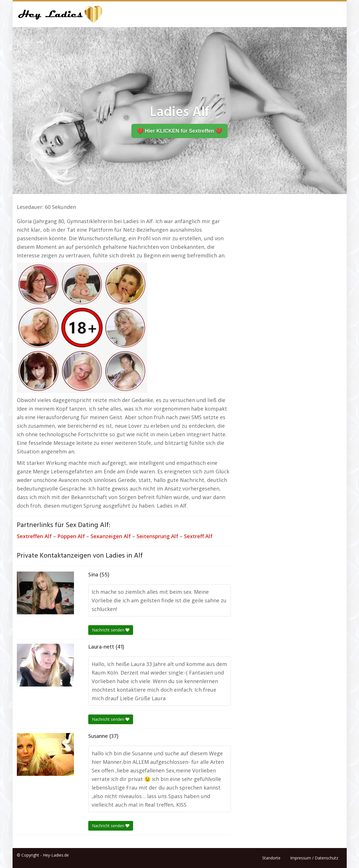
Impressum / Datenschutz (314, 858)
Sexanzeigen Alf (111, 536)
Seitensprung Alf (157, 536)
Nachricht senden (111, 630)
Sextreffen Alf (34, 536)
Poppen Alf (71, 536)
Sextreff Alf (198, 536)
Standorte (271, 858)
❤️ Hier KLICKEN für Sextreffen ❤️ (179, 131)
